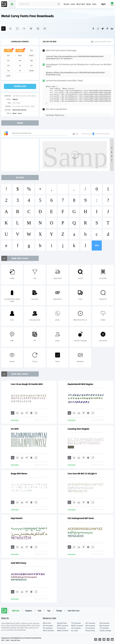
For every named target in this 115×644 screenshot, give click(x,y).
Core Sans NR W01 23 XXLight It (82, 474)
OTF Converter (90, 623)
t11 (20, 71)
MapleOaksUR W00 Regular (80, 384)
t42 (8, 71)
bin (32, 61)
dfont (31, 71)
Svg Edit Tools (62, 623)
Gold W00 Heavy (19, 563)
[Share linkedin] (112, 28)
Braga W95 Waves (19, 474)
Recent (66, 4)
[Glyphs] (24, 29)
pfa (20, 61)
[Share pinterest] (107, 28)
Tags (49, 611)
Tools (94, 4)
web (20, 51)
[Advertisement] (21, 155)
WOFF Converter (63, 626)
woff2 (32, 56)
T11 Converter (104, 628)
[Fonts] (45, 29)
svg (31, 51)
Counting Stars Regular (79, 429)
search (59, 4)
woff (20, 56)
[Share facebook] (93, 28)
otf (8, 61)
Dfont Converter (48, 631)
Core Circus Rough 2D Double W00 (27, 384)
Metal (14, 113)
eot (8, 56)
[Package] (31, 29)
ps (20, 66)
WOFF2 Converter (77, 626)
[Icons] (38, 29)
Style (40, 611)
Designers (29, 611)
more (97, 246)
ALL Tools (75, 631)
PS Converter (62, 628)
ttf (8, 51)
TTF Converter (76, 623)
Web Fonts (16, 611)
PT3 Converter (48, 628)
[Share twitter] (103, 28)
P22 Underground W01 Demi (81, 518)
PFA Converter (90, 626)
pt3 (8, 66)
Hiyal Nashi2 (17, 518)
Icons (73, 4)
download (20, 86)
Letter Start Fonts (74, 611)
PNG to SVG (47, 623)
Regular (15, 99)
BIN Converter (104, 626)
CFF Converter (76, 628)
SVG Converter (104, 623)
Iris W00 (15, 429)
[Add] (3, 29)
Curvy (20, 113)
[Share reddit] (98, 28)
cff (32, 66)
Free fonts (5, 4)
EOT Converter (48, 626)
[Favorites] (10, 29)
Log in (103, 4)
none (8, 76)
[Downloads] (22, 413)
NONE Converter (63, 631)
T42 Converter (90, 628)
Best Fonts (81, 4)
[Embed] (31, 413)
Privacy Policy (90, 631)
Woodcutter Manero (19, 110)
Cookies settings (105, 631)
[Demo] (17, 29)
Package (59, 611)
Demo (89, 4)
